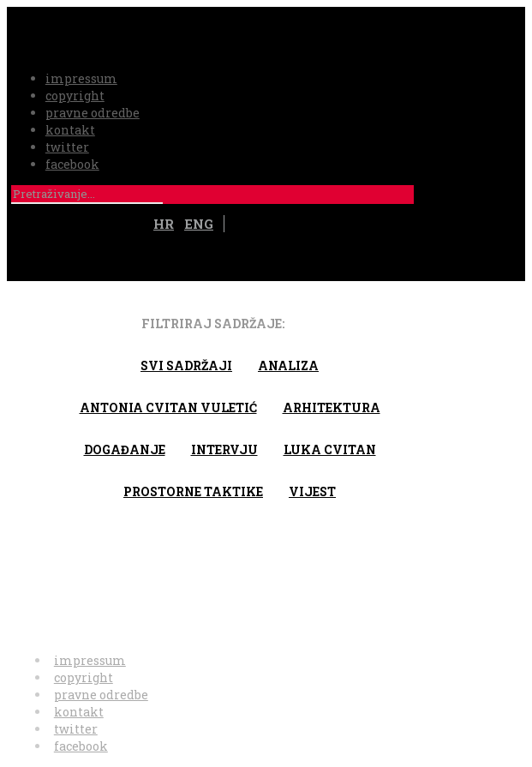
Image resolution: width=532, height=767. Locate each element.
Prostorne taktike (193, 491)
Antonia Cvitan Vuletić (168, 407)
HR (164, 224)
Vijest (312, 491)
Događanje (125, 449)
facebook (72, 164)
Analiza (288, 366)
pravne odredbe (93, 113)
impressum (81, 78)
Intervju (224, 449)
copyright (75, 96)
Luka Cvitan (330, 449)
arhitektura (332, 407)
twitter (67, 147)
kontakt (70, 130)
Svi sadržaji (186, 366)
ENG (199, 224)
